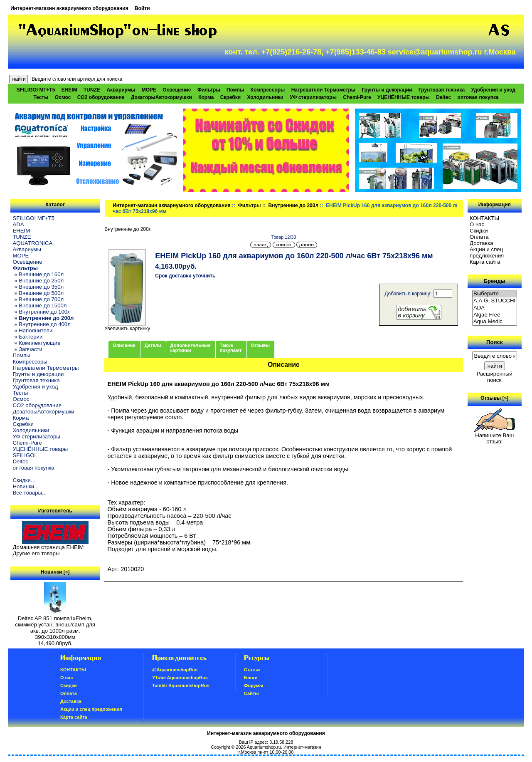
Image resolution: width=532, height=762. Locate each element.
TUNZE (92, 90)
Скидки (479, 231)
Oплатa (479, 237)
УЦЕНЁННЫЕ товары (404, 97)
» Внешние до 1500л (39, 306)
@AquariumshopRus (175, 670)
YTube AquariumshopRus (180, 678)
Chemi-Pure (357, 97)
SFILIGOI (24, 455)
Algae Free (495, 315)
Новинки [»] (55, 572)
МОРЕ (149, 90)
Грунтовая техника (442, 90)
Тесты (41, 97)
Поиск (495, 342)
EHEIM (69, 90)
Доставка (482, 243)
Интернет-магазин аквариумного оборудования (69, 8)
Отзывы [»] (494, 398)
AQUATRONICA (32, 243)
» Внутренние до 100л (41, 312)
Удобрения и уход (493, 90)
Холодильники (265, 97)
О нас (477, 224)
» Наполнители (32, 330)
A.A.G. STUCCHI (495, 301)
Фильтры (250, 205)
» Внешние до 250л (38, 281)
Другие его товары (36, 553)
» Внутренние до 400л (41, 324)
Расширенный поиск (495, 377)
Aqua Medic (495, 322)
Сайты (251, 693)
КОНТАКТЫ (484, 218)
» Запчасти (27, 349)
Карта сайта (485, 262)
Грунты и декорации (387, 90)
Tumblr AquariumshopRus (181, 685)
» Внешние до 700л (38, 299)
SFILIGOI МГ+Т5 (36, 90)
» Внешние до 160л (38, 274)
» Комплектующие (36, 343)
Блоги (251, 678)
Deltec (443, 97)
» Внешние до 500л (38, 293)
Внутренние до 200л (293, 205)
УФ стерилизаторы (313, 97)
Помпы (235, 90)
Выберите (495, 294)
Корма (206, 97)
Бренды (495, 281)
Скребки (230, 97)
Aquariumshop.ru (264, 747)
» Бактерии (27, 337)
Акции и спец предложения (487, 252)
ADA (18, 224)
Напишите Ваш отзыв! (494, 436)
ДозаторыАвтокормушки (161, 97)
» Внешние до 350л (38, 287)
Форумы (254, 685)
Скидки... (24, 480)
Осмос (63, 97)
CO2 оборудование (101, 97)
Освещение (177, 90)
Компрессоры (268, 90)
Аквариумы (121, 90)
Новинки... (26, 486)
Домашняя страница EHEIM (48, 547)
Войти (142, 8)
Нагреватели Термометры (323, 90)
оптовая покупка (478, 97)
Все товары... (30, 493)
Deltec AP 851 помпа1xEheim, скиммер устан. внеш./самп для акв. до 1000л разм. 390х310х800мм (55, 625)
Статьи (252, 670)
